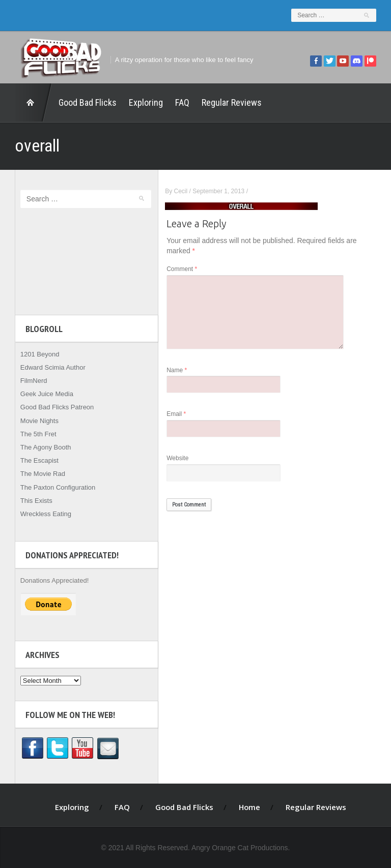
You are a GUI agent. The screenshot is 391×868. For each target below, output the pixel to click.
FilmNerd (30, 381)
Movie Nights (36, 421)
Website (181, 458)
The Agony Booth (42, 447)
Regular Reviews (228, 102)
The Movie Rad (39, 474)
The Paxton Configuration (54, 487)
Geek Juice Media (43, 394)
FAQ (179, 102)
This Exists (33, 501)
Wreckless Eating (42, 514)
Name (181, 370)
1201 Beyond (36, 354)
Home (30, 103)
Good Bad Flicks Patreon (54, 407)
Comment (186, 270)
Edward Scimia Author (49, 367)
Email (180, 414)
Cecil (185, 191)
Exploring (142, 102)
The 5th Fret (35, 434)
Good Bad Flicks (84, 102)
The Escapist (36, 460)
